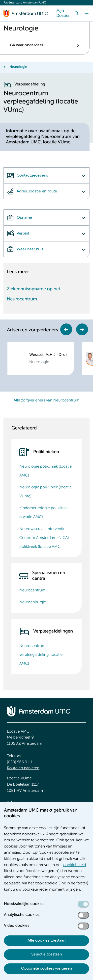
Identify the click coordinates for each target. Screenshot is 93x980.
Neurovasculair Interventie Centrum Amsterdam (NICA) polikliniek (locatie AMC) (44, 538)
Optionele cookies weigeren (46, 969)
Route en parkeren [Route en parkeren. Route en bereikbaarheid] (23, 768)
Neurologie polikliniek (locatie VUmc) (46, 492)
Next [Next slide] (82, 329)
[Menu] (87, 13)
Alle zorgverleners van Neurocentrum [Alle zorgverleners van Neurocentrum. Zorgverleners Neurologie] (46, 400)
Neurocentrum (32, 590)
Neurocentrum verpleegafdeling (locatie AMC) (41, 655)
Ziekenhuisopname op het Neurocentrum (34, 294)
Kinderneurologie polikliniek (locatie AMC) (44, 513)
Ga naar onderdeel (26, 45)
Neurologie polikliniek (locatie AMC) (46, 471)
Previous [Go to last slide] (66, 329)
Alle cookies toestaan (46, 941)
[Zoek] (77, 13)
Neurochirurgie (33, 602)
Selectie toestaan (46, 954)
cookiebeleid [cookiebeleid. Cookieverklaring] (75, 865)
